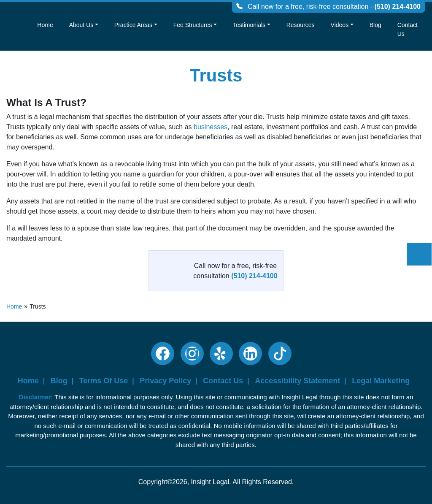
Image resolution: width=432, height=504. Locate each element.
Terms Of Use (104, 381)
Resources (301, 25)
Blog (375, 25)
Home (45, 25)
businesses (211, 127)
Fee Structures (193, 25)
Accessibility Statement (297, 381)
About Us (81, 25)
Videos (340, 25)
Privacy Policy (165, 381)
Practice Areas (133, 25)
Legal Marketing (381, 381)
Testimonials (249, 25)
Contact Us (408, 29)
